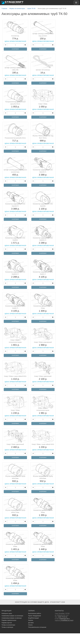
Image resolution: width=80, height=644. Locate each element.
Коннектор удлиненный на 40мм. (15, 548)
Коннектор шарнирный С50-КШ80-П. (15, 310)
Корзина (31, 620)
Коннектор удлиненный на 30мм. (43, 514)
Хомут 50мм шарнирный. (43, 345)
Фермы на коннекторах (17, 8)
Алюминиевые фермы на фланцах (12, 618)
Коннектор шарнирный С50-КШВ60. (15, 242)
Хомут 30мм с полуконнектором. (15, 344)
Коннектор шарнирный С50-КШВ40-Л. (43, 242)
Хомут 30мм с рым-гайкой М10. (43, 447)
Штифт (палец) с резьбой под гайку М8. (15, 71)
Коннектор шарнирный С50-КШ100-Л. (43, 174)
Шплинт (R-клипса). (43, 73)
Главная (4, 8)
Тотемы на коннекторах (8, 625)
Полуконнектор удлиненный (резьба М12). (15, 105)
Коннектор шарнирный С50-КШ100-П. (15, 208)
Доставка (31, 623)
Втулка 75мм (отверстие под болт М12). (43, 140)
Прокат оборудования (35, 616)
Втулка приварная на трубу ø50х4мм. (43, 480)
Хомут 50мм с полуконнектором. (43, 412)
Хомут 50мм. (15, 413)
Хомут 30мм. (43, 107)
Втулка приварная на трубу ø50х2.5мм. (15, 514)
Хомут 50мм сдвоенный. (15, 447)
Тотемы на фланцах (7, 627)
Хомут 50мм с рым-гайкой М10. (15, 379)
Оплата (30, 625)
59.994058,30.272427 (67, 621)
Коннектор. (15, 38)
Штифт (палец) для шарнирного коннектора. (15, 174)
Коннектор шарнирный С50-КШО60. (43, 208)
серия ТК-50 (31, 8)
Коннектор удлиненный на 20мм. (43, 310)
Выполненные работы (35, 613)
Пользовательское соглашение (37, 627)
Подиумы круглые (7, 623)
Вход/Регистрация (33, 618)
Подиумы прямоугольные (9, 620)
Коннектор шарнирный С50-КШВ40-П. (15, 276)
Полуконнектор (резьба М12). (15, 141)
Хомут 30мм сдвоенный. (43, 379)
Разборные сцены (7, 613)
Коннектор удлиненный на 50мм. (43, 548)
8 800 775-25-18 (63, 617)
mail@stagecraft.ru (64, 619)
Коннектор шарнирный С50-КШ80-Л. (43, 276)
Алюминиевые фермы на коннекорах (12, 616)
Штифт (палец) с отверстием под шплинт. (43, 37)
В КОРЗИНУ (15, 49)
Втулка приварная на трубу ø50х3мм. (15, 480)
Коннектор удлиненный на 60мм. (15, 582)
